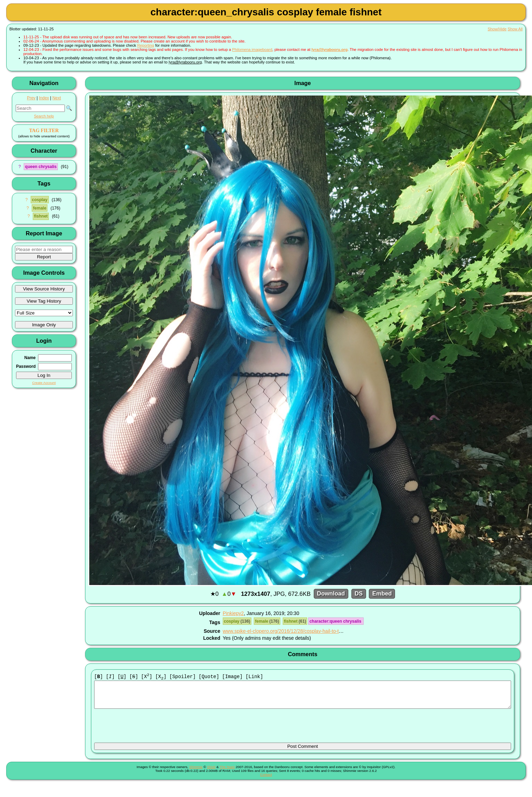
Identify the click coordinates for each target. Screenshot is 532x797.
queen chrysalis (41, 167)
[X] (147, 677)
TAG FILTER (44, 130)
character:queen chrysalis (336, 621)
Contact (266, 780)
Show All (515, 29)
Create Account (44, 383)
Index (44, 98)
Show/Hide (497, 29)
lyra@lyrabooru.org (329, 50)
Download (331, 594)
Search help (44, 116)
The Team (227, 772)
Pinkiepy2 (233, 613)
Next (56, 98)
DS (359, 594)
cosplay (40, 200)
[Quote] (209, 677)
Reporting (146, 45)
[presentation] (147, 729)
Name (30, 358)
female (40, 208)
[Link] (254, 677)
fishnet (41, 216)
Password (26, 366)
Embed (382, 594)
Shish (211, 772)
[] (98, 677)
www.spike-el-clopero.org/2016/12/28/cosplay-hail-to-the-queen (291, 631)
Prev (31, 98)
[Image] (232, 677)
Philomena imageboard (252, 50)
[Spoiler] (183, 677)
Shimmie (196, 772)
